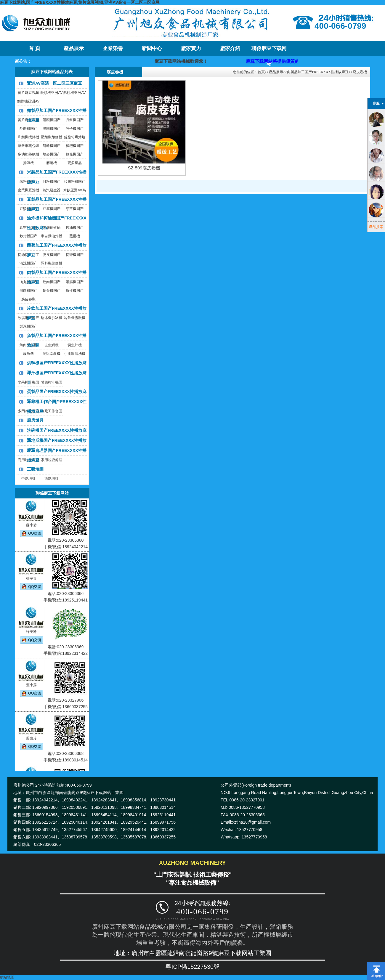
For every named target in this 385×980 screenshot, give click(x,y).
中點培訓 (28, 479)
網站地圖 (7, 977)
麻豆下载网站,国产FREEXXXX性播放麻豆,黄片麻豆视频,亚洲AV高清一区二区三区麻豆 (80, 2)
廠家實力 (191, 48)
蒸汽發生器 (52, 190)
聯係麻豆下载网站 (269, 51)
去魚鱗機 (52, 345)
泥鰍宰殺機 (52, 354)
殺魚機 (28, 354)
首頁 (261, 72)
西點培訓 (52, 479)
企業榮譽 (113, 48)
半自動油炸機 (52, 236)
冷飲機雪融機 (75, 318)
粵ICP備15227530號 (192, 967)
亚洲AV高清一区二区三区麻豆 (54, 83)
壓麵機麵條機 (52, 137)
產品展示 (74, 48)
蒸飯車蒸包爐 (28, 146)
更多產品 (75, 163)
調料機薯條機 (52, 263)
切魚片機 (75, 345)
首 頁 (34, 48)
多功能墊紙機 (28, 154)
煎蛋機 (75, 236)
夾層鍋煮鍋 (52, 227)
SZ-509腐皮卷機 (144, 168)
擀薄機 (28, 163)
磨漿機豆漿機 (28, 190)
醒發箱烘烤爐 (75, 137)
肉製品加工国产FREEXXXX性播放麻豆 (318, 72)
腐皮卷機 (28, 299)
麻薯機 (52, 163)
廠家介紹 (230, 48)
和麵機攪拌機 (28, 137)
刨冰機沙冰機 (52, 318)
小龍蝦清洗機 (75, 354)
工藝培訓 (35, 469)
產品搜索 (376, 227)
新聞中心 (152, 48)
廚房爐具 (35, 420)
